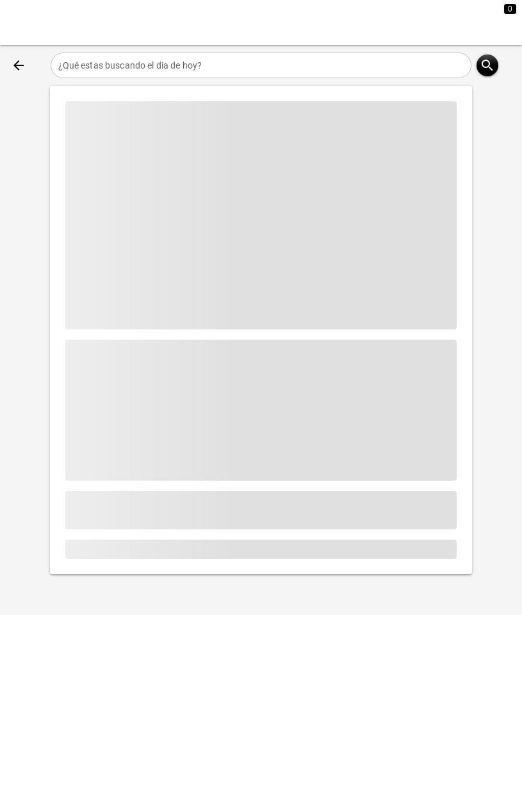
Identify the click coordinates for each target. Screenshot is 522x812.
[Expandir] (463, 22)
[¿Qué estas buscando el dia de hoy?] (261, 65)
